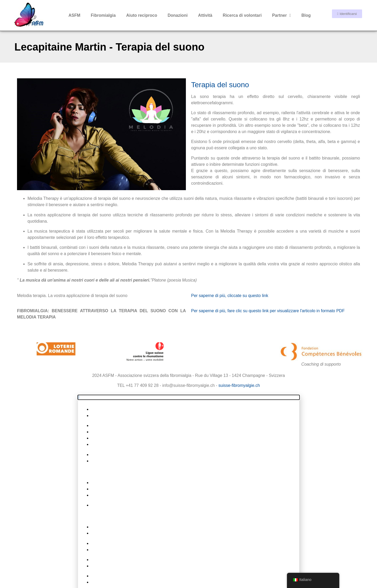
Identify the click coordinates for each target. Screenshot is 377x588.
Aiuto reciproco (142, 15)
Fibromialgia (103, 15)
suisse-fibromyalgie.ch (239, 338)
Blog (306, 15)
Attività (205, 15)
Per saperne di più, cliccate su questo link (230, 248)
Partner (281, 15)
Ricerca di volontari (242, 15)
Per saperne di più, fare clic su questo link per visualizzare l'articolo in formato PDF (268, 264)
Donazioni (178, 15)
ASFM (74, 15)
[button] (189, 350)
